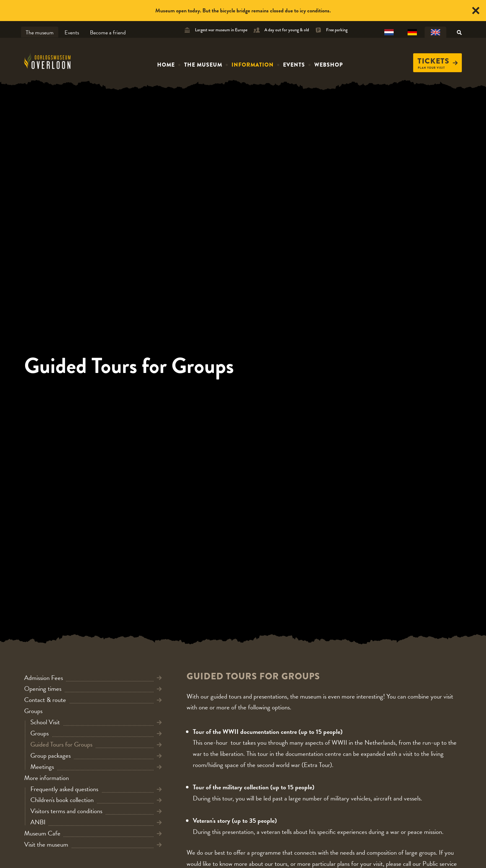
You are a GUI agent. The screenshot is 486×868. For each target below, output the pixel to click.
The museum (40, 32)
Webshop (329, 65)
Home (166, 65)
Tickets (438, 61)
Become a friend (108, 32)
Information (253, 65)
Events (72, 32)
